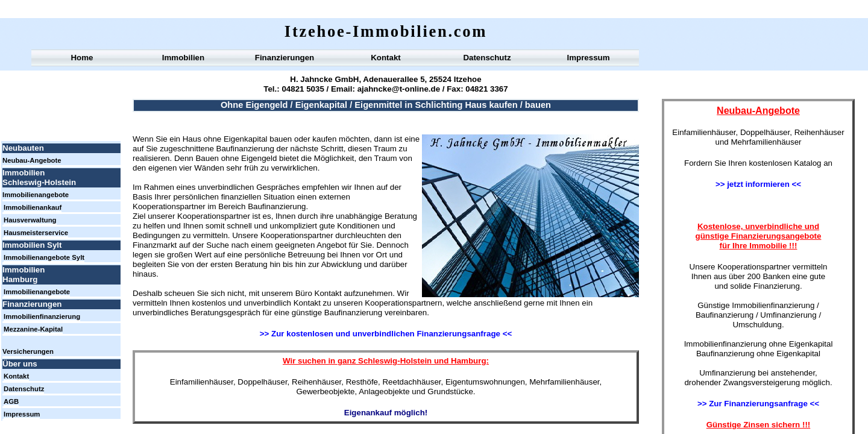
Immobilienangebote (36, 195)
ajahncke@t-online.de (398, 89)
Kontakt (386, 58)
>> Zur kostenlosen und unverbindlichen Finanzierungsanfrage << (386, 334)
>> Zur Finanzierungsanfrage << (758, 404)
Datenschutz (487, 58)
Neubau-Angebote (32, 160)
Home (82, 58)
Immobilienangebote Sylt (44, 257)
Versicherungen (28, 351)
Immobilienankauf (33, 207)
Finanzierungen (285, 58)
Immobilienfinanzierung (42, 316)
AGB (11, 401)
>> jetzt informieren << (758, 184)
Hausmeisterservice (36, 233)
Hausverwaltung (30, 220)
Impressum (588, 58)
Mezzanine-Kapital (33, 329)
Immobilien (183, 58)
